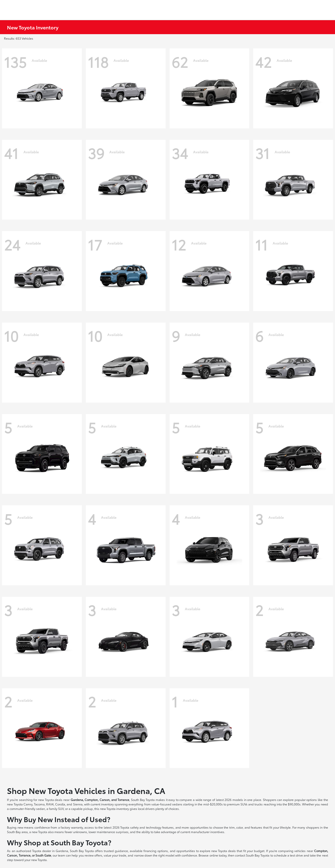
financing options (156, 851)
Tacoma (39, 804)
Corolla (60, 804)
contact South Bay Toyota (252, 855)
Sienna (78, 804)
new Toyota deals (50, 800)
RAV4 (50, 804)
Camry (28, 804)
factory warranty (72, 827)
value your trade (115, 855)
